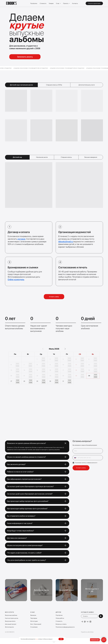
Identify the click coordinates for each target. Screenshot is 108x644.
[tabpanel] (54, 115)
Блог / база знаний (36, 624)
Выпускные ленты (10, 621)
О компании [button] (34, 627)
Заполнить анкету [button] (25, 57)
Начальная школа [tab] (42, 157)
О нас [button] (58, 3)
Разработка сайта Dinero (87, 632)
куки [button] (37, 639)
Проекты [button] (66, 3)
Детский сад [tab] (17, 157)
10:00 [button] (43, 358)
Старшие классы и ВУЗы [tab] (54, 85)
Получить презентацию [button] (94, 3)
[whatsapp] (85, 622)
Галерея (51, 3)
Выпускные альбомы (11, 615)
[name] (88, 451)
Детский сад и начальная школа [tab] (21, 85)
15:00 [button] (43, 360)
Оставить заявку (81, 468)
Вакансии (33, 615)
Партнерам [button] (34, 618)
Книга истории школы (12, 618)
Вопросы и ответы (61, 624)
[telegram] (82, 622)
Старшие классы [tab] (66, 157)
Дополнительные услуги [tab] (87, 85)
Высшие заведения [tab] (91, 157)
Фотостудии (34, 621)
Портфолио (34, 3)
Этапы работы (60, 618)
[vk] (88, 622)
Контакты (75, 3)
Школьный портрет (11, 624)
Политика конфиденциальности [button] (65, 627)
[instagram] (90, 622)
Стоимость (43, 3)
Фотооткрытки (9, 627)
